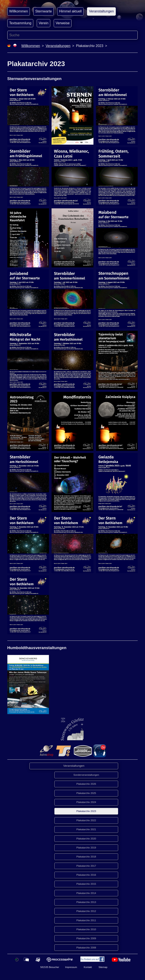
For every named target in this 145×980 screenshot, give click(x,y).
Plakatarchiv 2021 (86, 829)
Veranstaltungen (101, 11)
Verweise (63, 23)
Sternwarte (43, 11)
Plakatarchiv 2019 (86, 848)
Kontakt (88, 967)
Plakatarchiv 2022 (86, 820)
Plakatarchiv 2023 (86, 811)
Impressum (71, 967)
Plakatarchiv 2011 (86, 920)
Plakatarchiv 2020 (86, 839)
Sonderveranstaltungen (86, 775)
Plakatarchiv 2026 (86, 784)
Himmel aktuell (70, 11)
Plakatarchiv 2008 (86, 948)
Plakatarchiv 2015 (86, 884)
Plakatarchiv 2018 (86, 857)
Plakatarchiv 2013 (86, 902)
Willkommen (19, 11)
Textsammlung (20, 23)
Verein (43, 23)
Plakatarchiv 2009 (86, 938)
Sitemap (103, 967)
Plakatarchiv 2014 (86, 893)
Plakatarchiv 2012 (86, 911)
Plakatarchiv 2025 (86, 793)
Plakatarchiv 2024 (86, 802)
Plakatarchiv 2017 (86, 866)
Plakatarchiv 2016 (86, 875)
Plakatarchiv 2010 (86, 929)
